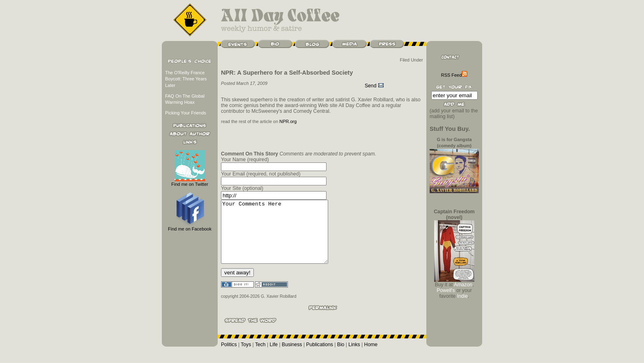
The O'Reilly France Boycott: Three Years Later (186, 79)
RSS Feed (454, 75)
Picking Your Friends (186, 113)
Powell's (446, 290)
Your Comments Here (281, 238)
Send (374, 86)
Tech (260, 357)
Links (354, 357)
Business (292, 357)
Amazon (463, 285)
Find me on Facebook (190, 227)
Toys (246, 357)
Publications (320, 357)
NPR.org (288, 121)
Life (274, 357)
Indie (462, 296)
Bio (341, 357)
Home (371, 357)
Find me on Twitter (190, 182)
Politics (229, 357)
